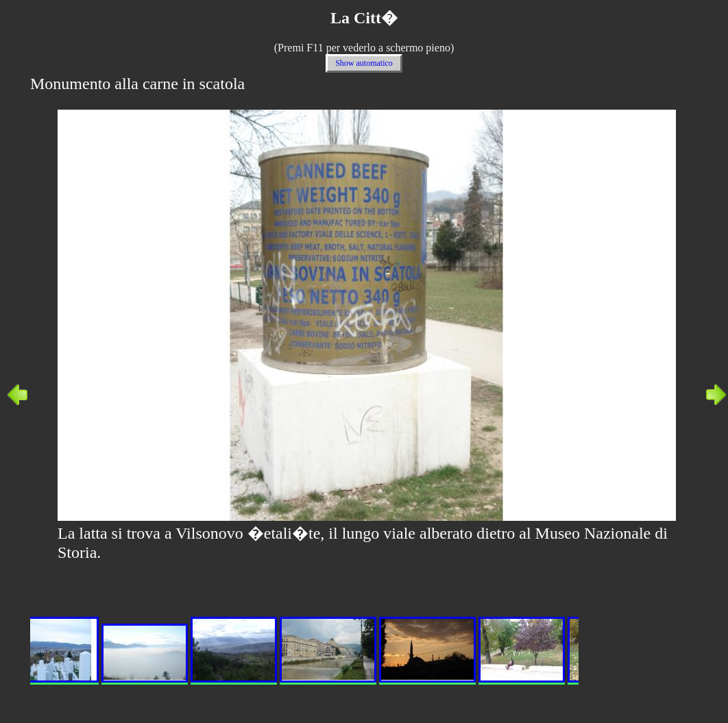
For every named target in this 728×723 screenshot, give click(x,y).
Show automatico (364, 63)
